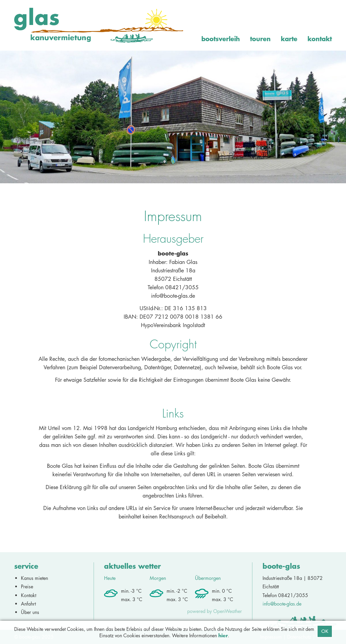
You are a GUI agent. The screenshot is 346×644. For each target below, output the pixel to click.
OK (325, 631)
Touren (260, 39)
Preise (27, 586)
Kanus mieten (34, 578)
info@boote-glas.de (282, 604)
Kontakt (320, 39)
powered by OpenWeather (215, 611)
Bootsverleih (221, 39)
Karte (289, 39)
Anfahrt (28, 604)
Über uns (30, 612)
